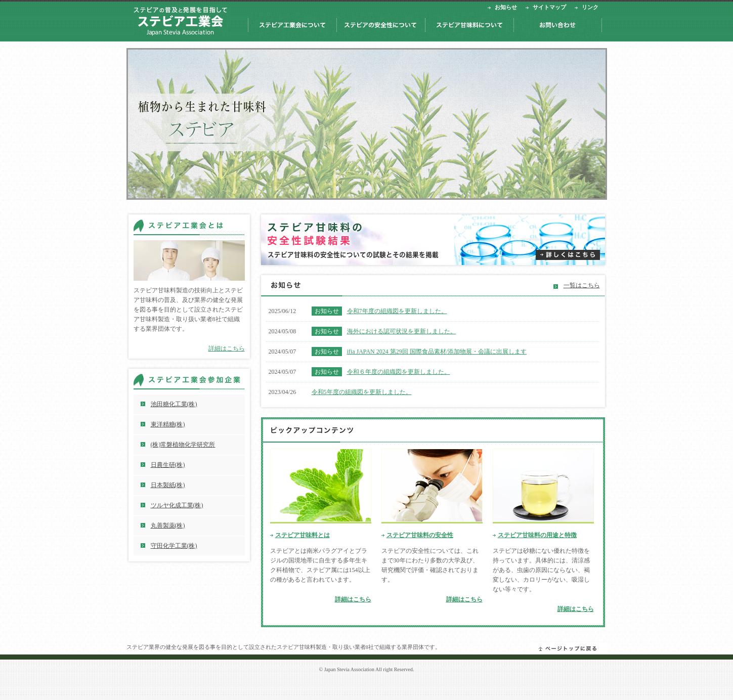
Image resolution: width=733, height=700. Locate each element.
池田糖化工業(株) (174, 404)
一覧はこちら (582, 285)
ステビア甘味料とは (303, 535)
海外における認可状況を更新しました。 (402, 331)
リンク (590, 7)
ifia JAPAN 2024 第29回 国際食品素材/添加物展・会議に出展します (437, 352)
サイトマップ (549, 7)
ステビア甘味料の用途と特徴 (537, 535)
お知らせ (506, 7)
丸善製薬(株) (168, 526)
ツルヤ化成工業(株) (177, 505)
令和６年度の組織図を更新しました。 (399, 372)
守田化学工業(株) (174, 546)
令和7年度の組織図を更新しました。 (397, 311)
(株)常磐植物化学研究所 (183, 445)
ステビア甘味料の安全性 (420, 535)
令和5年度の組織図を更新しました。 (362, 392)
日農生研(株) (168, 465)
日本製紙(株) (168, 485)
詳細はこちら (353, 599)
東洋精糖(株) (168, 424)
